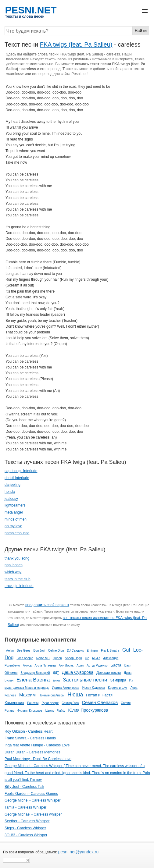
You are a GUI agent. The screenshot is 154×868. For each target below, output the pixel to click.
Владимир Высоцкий (35, 673)
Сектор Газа (70, 703)
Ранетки (33, 703)
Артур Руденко (97, 665)
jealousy (11, 499)
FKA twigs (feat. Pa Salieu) (76, 44)
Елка (56, 680)
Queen (57, 658)
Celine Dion (56, 651)
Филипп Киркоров (30, 711)
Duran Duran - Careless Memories (32, 752)
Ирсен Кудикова (94, 688)
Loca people (25, 658)
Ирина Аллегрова (66, 688)
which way (13, 572)
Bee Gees (23, 651)
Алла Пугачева (45, 665)
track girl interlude (19, 586)
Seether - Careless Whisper (27, 821)
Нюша (75, 695)
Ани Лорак (66, 665)
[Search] (68, 31)
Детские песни (109, 673)
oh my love (13, 526)
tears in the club (18, 579)
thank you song (17, 558)
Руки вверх (50, 703)
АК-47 (96, 658)
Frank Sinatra (110, 651)
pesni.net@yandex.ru (78, 852)
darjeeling (13, 485)
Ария (80, 665)
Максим (27, 695)
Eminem (92, 651)
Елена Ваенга (33, 680)
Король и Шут (118, 688)
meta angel (14, 512)
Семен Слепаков (100, 702)
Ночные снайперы (52, 695)
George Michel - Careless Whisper (32, 800)
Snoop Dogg (73, 658)
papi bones (14, 565)
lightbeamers (15, 505)
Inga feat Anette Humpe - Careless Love (37, 745)
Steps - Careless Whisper (25, 828)
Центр (50, 711)
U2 (87, 658)
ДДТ (56, 673)
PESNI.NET (31, 10)
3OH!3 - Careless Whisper (26, 835)
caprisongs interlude (21, 471)
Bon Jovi (39, 651)
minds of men (16, 519)
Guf (126, 650)
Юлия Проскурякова (88, 710)
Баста (116, 665)
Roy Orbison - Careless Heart (29, 731)
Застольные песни (85, 680)
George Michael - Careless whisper (33, 814)
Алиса (27, 665)
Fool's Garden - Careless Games (31, 794)
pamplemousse (17, 533)
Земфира (118, 680)
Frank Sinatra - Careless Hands (30, 738)
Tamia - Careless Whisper (25, 807)
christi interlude (17, 478)
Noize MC (43, 658)
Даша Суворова (78, 672)
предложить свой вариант (47, 605)
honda (10, 492)
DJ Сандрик (75, 651)
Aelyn (10, 651)
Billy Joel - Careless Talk (24, 787)
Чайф (61, 711)
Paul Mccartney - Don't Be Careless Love (38, 759)
